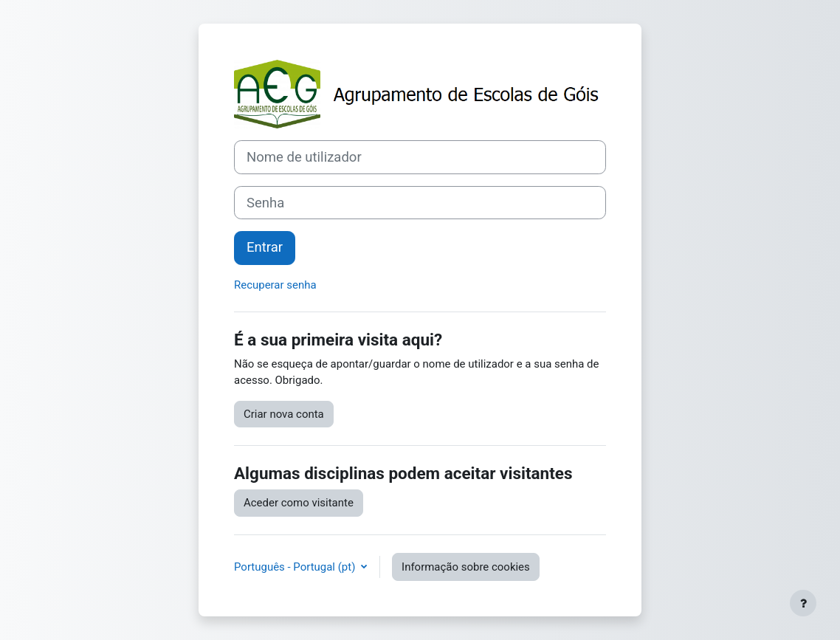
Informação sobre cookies (466, 567)
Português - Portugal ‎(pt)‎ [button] (296, 567)
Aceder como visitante (299, 503)
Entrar (265, 247)
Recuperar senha (275, 285)
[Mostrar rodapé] (803, 603)
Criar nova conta (284, 414)
